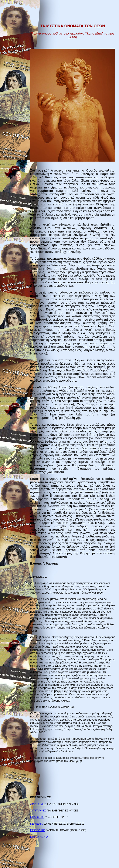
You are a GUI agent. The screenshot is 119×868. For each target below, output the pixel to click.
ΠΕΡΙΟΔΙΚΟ (38, 830)
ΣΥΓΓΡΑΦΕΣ (38, 811)
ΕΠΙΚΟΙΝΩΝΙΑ (39, 837)
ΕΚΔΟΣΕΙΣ (37, 817)
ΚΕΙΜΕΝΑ (36, 824)
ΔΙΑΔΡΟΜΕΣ (38, 804)
